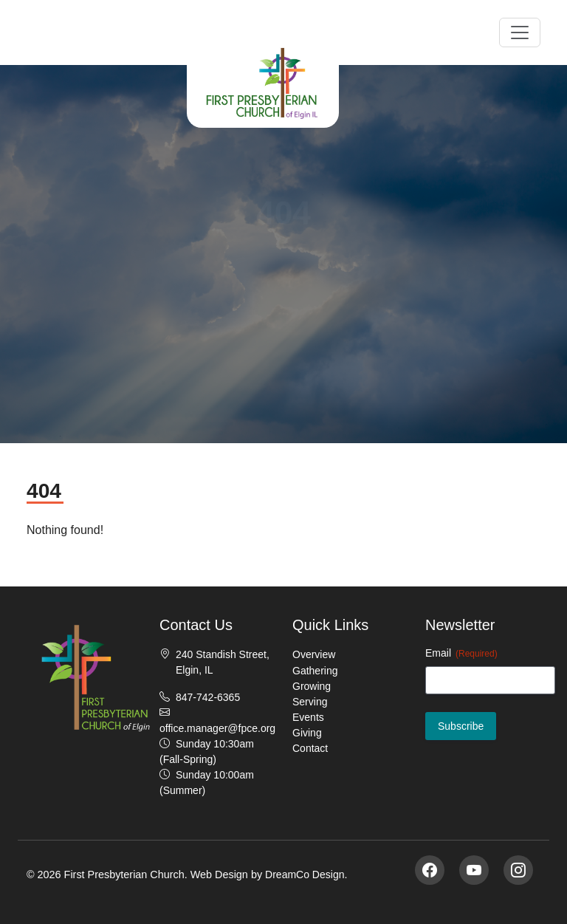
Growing (312, 686)
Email (461, 654)
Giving (307, 733)
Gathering (315, 671)
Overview (314, 654)
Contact (310, 748)
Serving (310, 702)
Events (308, 717)
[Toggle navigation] (520, 32)
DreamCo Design (305, 875)
